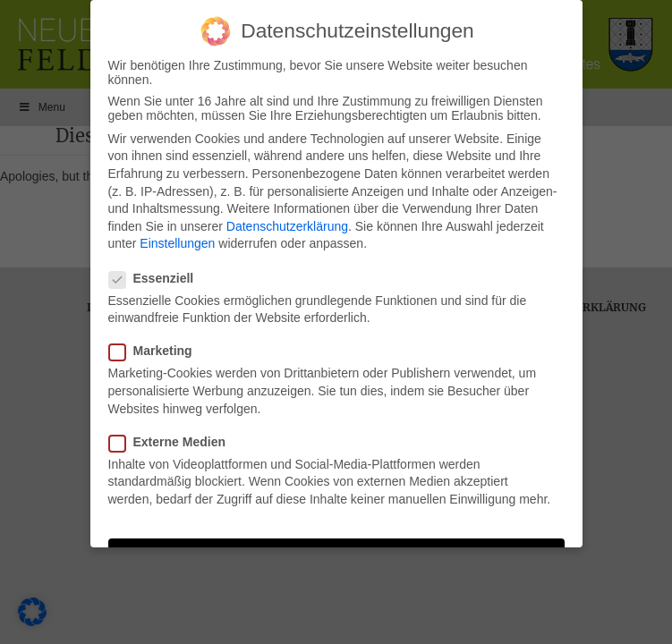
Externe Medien (173, 442)
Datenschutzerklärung (287, 226)
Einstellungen (177, 243)
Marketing (156, 351)
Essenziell (157, 278)
